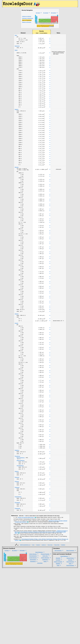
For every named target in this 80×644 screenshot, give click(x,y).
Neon (16, 35)
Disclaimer (63, 587)
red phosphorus (20, 505)
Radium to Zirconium (27, 22)
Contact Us (44, 587)
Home (33, 587)
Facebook (38, 587)
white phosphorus (21, 499)
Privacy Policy (57, 587)
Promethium (17, 544)
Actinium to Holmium (27, 16)
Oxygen (16, 350)
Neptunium (17, 47)
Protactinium (18, 550)
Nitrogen (17, 180)
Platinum (17, 511)
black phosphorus (21, 496)
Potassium (17, 528)
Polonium (17, 522)
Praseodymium (18, 538)
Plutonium (17, 517)
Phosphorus (17, 495)
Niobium (17, 116)
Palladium (17, 488)
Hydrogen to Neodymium (28, 18)
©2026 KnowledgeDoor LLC (25, 587)
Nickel (16, 51)
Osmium (17, 340)
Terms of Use (50, 587)
